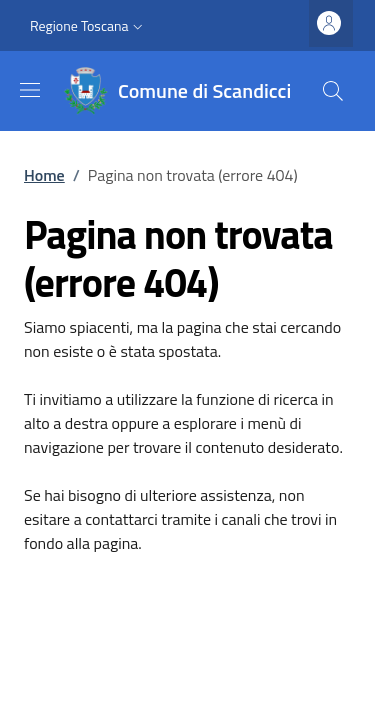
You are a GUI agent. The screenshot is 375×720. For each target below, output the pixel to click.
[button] (88, 26)
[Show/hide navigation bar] (30, 90)
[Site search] (333, 91)
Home (44, 175)
